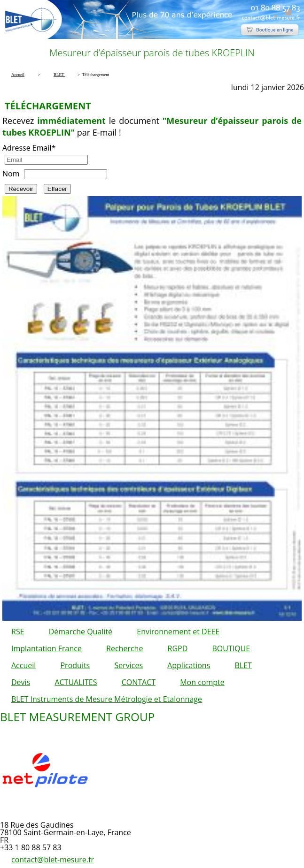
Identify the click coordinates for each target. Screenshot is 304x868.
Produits (75, 665)
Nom (11, 174)
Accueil (23, 665)
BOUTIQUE (231, 648)
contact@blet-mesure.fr (53, 860)
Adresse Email (29, 148)
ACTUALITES (76, 682)
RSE (18, 632)
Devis (21, 682)
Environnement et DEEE (178, 632)
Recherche (125, 648)
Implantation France (47, 648)
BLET (243, 665)
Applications (189, 665)
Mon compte (202, 682)
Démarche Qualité (81, 632)
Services (129, 665)
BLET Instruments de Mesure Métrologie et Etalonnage (107, 699)
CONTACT (139, 682)
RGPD (178, 648)
